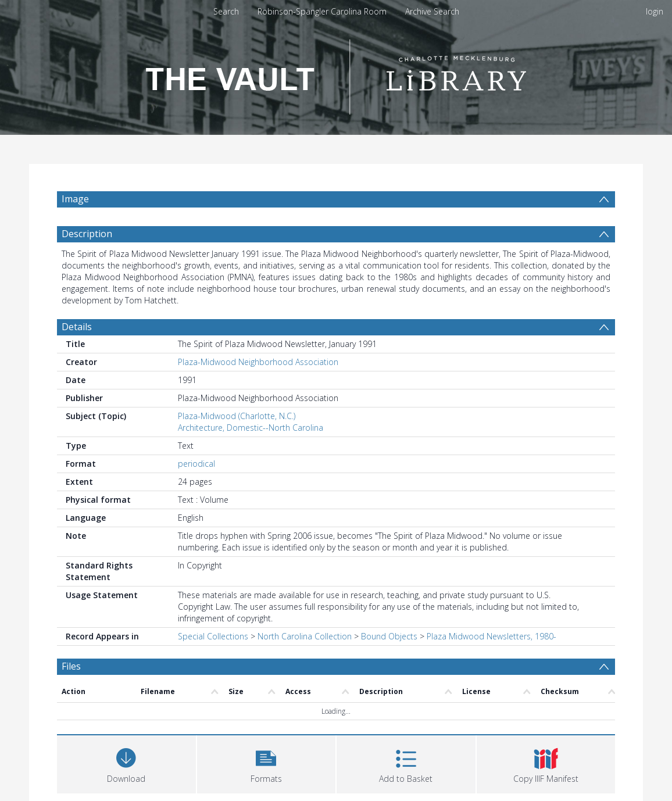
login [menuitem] (655, 11)
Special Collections (213, 636)
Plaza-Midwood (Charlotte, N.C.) (237, 416)
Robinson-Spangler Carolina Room (322, 11)
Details (77, 327)
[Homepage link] (336, 74)
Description (87, 234)
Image (75, 199)
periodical (196, 464)
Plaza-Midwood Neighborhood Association (258, 362)
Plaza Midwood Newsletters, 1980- (492, 636)
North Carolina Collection (305, 636)
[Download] (126, 763)
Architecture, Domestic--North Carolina (251, 428)
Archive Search (432, 11)
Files (71, 666)
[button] (267, 763)
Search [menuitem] (226, 11)
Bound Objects (389, 636)
